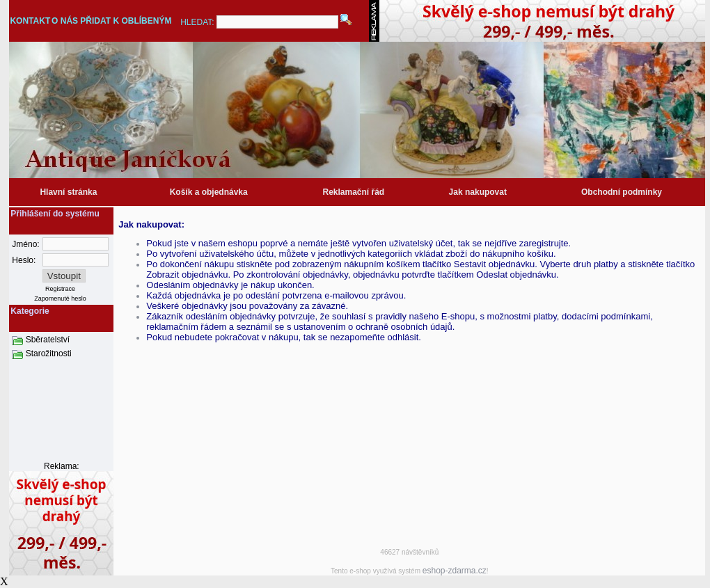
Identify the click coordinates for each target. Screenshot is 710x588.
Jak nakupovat (478, 192)
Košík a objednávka (209, 192)
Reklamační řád (353, 192)
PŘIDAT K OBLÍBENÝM (126, 21)
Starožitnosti (49, 353)
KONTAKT (30, 21)
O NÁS (65, 21)
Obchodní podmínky (622, 192)
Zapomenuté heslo (60, 299)
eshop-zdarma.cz (455, 571)
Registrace (60, 289)
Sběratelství (48, 340)
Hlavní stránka (68, 192)
